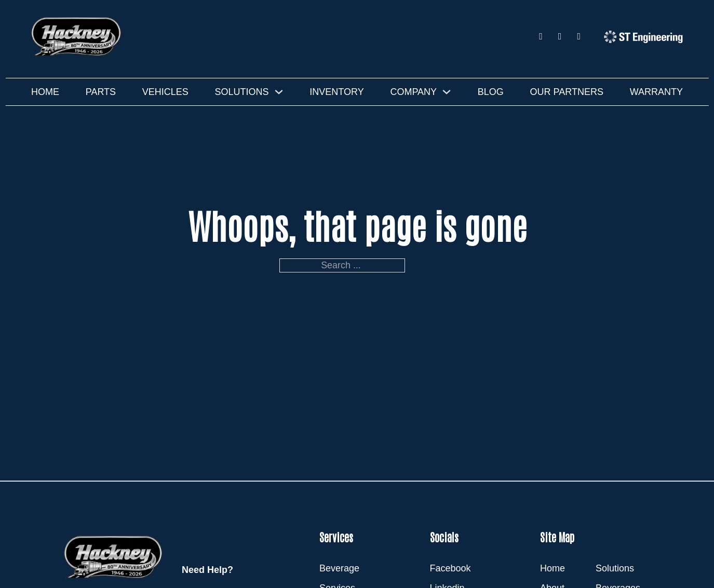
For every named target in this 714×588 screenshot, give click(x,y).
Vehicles (165, 92)
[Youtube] (579, 37)
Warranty (656, 92)
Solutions (242, 92)
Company (413, 92)
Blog (491, 92)
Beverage (339, 568)
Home (45, 92)
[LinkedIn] (560, 37)
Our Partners (567, 92)
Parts (101, 92)
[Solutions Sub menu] (279, 92)
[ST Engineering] (643, 37)
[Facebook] (541, 37)
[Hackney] (78, 36)
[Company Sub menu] (447, 92)
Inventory (336, 92)
